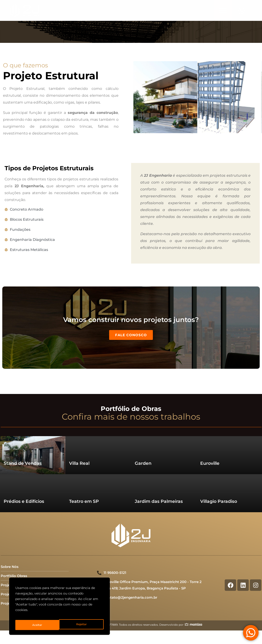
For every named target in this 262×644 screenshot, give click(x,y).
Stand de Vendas (23, 445)
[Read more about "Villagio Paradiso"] (229, 475)
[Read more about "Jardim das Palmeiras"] (164, 475)
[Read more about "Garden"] (164, 437)
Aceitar (82, 625)
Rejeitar (37, 625)
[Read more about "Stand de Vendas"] (33, 437)
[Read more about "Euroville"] (229, 437)
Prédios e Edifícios (24, 483)
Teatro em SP (84, 483)
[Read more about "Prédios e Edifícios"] (33, 475)
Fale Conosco (131, 326)
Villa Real (79, 445)
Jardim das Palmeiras (159, 483)
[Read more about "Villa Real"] (98, 437)
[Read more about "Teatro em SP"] (98, 475)
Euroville (210, 445)
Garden (143, 445)
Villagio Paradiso (219, 483)
